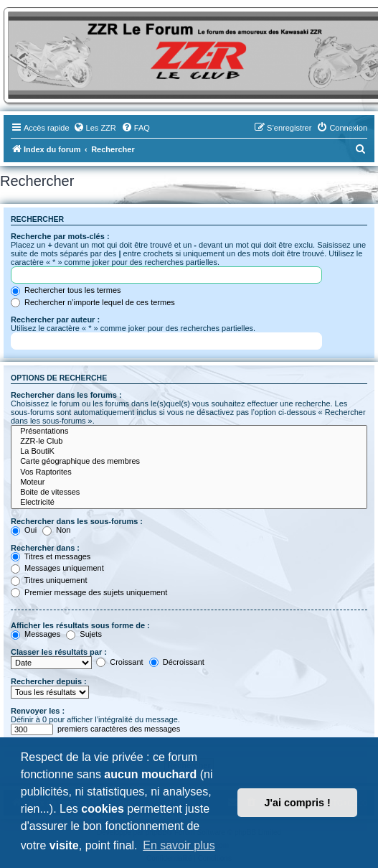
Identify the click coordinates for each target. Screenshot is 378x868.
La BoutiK (189, 452)
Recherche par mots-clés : (60, 236)
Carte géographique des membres (189, 462)
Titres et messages (51, 556)
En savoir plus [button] (179, 845)
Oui (24, 530)
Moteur (189, 482)
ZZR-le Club (189, 442)
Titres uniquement (49, 580)
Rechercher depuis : (49, 681)
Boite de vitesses (189, 493)
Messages (36, 634)
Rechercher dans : (45, 548)
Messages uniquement (57, 568)
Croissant (120, 662)
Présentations (189, 431)
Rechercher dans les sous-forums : (77, 521)
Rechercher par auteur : (55, 319)
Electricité (189, 503)
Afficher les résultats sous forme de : (80, 625)
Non (56, 530)
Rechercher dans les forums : (66, 395)
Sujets (84, 634)
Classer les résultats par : (59, 652)
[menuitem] (95, 128)
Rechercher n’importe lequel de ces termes (93, 302)
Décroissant (177, 662)
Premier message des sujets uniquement (89, 592)
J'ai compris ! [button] (298, 803)
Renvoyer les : (38, 711)
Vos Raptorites (189, 472)
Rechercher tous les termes (66, 290)
